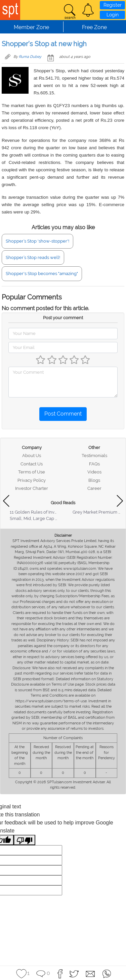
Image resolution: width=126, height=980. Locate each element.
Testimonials (94, 456)
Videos (94, 472)
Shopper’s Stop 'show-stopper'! (37, 241)
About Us (32, 456)
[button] (88, 10)
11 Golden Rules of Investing (38, 512)
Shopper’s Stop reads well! (33, 257)
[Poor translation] (25, 840)
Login (113, 15)
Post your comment (63, 318)
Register (113, 5)
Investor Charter (32, 488)
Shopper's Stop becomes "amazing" (42, 274)
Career (94, 488)
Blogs (94, 480)
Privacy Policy (32, 480)
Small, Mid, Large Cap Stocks (39, 518)
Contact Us (32, 464)
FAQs (94, 464)
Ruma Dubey (30, 57)
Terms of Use (32, 472)
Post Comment (63, 414)
